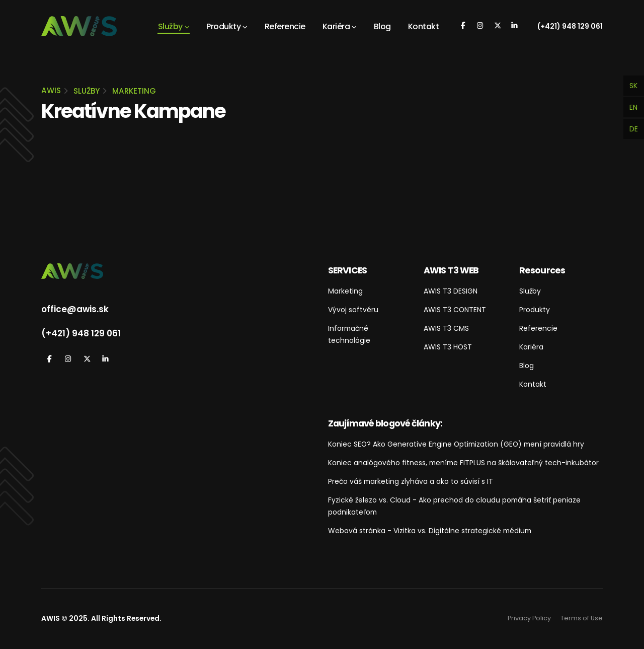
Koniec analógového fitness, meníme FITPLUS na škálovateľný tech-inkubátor (463, 463)
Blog (382, 26)
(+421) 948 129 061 (570, 26)
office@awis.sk (75, 309)
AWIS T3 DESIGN (451, 291)
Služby (170, 26)
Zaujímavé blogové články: (385, 423)
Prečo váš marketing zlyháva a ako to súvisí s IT (411, 481)
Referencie (285, 26)
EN (633, 107)
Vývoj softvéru (353, 310)
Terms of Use (582, 618)
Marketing (134, 91)
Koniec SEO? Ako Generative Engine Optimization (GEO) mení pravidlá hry (456, 444)
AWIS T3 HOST (448, 347)
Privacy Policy (529, 618)
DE (634, 129)
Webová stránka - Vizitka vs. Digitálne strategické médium (430, 531)
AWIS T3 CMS (446, 328)
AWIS (51, 90)
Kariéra (336, 26)
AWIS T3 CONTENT (455, 310)
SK (633, 86)
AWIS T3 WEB (451, 270)
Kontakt (424, 26)
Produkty (223, 26)
